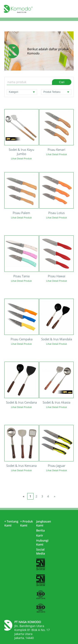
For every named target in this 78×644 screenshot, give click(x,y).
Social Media (41, 551)
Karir (40, 535)
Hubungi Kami (42, 542)
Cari (62, 82)
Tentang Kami (11, 523)
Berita (40, 530)
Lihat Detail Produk (21, 158)
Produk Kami (27, 523)
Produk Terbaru (56, 92)
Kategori (22, 92)
